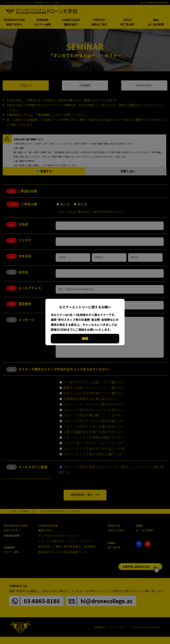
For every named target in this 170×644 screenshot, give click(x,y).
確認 (85, 339)
